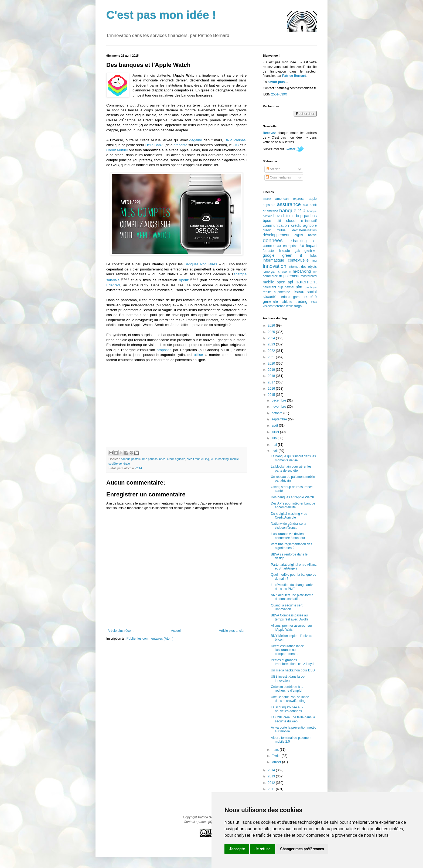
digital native (306, 235)
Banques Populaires (201, 264)
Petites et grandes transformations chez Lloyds (293, 662)
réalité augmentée (276, 292)
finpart (311, 246)
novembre (279, 407)
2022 (272, 351)
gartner (311, 251)
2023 (272, 344)
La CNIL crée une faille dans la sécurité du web (293, 719)
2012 (272, 783)
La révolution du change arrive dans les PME (293, 587)
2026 (272, 325)
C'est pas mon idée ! (161, 15)
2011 (272, 789)
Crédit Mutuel (117, 150)
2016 (272, 389)
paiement (306, 282)
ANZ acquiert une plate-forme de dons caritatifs (292, 597)
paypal (289, 287)
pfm (299, 287)
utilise (199, 355)
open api (285, 282)
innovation (274, 266)
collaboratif (309, 221)
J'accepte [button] (237, 849)
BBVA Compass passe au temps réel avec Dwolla (290, 617)
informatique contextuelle (286, 260)
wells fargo (294, 306)
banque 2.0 (292, 210)
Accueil (176, 631)
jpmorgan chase (275, 272)
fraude (285, 251)
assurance (289, 204)
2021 (272, 357)
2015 (272, 395)
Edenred (113, 285)
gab (297, 251)
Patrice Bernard (294, 76)
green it (292, 255)
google (269, 255)
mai (275, 445)
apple (313, 199)
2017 (272, 382)
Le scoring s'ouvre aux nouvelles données (287, 709)
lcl (212, 459)
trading (301, 301)
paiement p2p (273, 287)
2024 (272, 338)
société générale (119, 464)
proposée (164, 350)
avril (275, 451)
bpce (162, 459)
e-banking (298, 241)
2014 (272, 770)
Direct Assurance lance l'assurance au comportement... (287, 650)
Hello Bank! (155, 145)
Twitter (290, 149)
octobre (277, 413)
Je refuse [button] (263, 849)
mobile (234, 459)
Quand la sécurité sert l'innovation (287, 607)
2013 (272, 776)
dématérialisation (304, 230)
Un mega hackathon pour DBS (293, 670)
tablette (287, 302)
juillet (276, 432)
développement (276, 235)
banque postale (131, 459)
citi (279, 221)
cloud (291, 221)
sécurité (270, 297)
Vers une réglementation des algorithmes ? (291, 546)
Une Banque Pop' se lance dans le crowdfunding (290, 699)
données (273, 240)
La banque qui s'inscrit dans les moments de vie (293, 458)
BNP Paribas (235, 140)
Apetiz (184, 280)
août (275, 426)
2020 (272, 363)
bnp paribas (150, 459)
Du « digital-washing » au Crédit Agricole (289, 516)
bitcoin (289, 216)
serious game (291, 297)
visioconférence (274, 306)
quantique (310, 287)
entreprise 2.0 (293, 246)
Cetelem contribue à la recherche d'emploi (287, 689)
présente (180, 145)
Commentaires (278, 177)
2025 (272, 332)
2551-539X (279, 94)
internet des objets (303, 267)
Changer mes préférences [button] (302, 849)
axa (306, 205)
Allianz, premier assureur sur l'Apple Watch (291, 627)
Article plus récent (120, 631)
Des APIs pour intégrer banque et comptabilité (293, 505)
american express (290, 199)
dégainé (196, 140)
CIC (236, 145)
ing (207, 459)
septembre (280, 419)
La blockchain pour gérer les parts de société (291, 468)
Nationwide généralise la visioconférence (289, 526)
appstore (269, 205)
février (277, 756)
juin (275, 438)
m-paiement (289, 276)
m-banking (222, 459)
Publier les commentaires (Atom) (150, 639)
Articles (273, 169)
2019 (272, 370)
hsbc (313, 256)
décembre (279, 400)
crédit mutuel (195, 459)
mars (276, 750)
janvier (277, 762)
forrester (269, 251)
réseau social (305, 292)
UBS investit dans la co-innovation (288, 678)
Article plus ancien (232, 631)
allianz (267, 199)
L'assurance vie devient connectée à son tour (288, 536)
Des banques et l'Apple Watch (292, 497)
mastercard (309, 276)
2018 (272, 376)
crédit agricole (176, 459)
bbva (277, 216)
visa (314, 302)
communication (276, 225)
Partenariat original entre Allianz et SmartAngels (294, 567)
